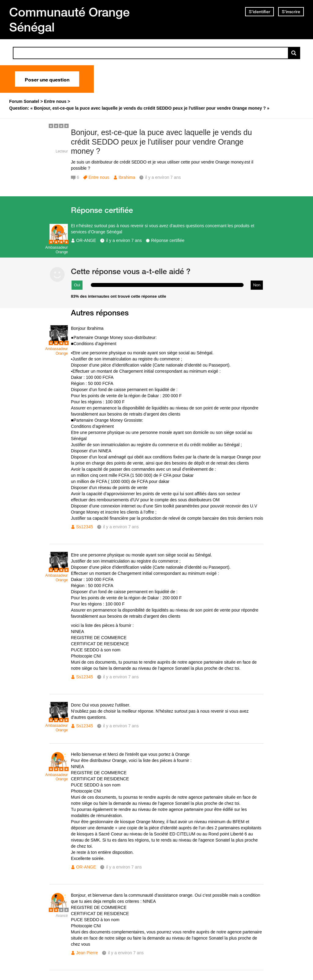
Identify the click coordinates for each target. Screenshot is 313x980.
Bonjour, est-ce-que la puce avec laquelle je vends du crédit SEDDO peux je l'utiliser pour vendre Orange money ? (161, 142)
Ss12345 (85, 527)
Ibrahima (127, 177)
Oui (77, 285)
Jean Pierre (87, 953)
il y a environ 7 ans (124, 240)
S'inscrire (291, 12)
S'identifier (260, 12)
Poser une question (47, 79)
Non (257, 285)
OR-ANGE (86, 240)
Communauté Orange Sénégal (69, 19)
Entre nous (99, 177)
